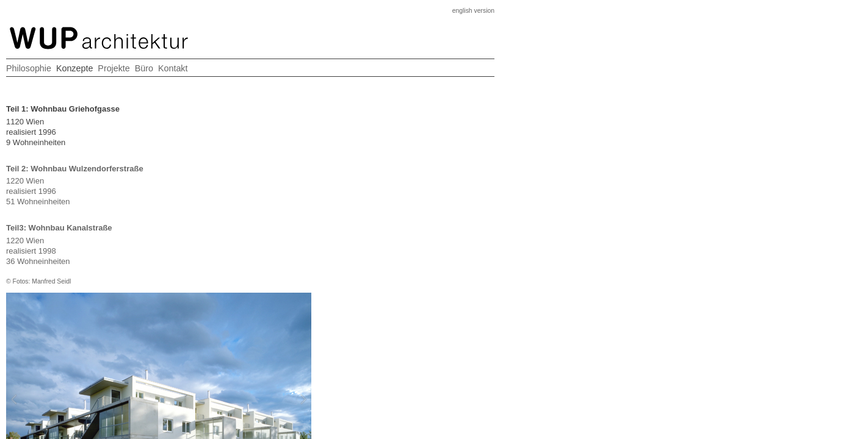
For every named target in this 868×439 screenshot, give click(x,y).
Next (443, 180)
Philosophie (303, 54)
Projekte (409, 54)
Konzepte (359, 54)
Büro (449, 54)
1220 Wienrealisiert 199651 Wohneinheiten (107, 185)
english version (498, 16)
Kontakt (489, 54)
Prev (290, 180)
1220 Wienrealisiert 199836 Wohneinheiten (107, 254)
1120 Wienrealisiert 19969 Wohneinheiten (107, 126)
